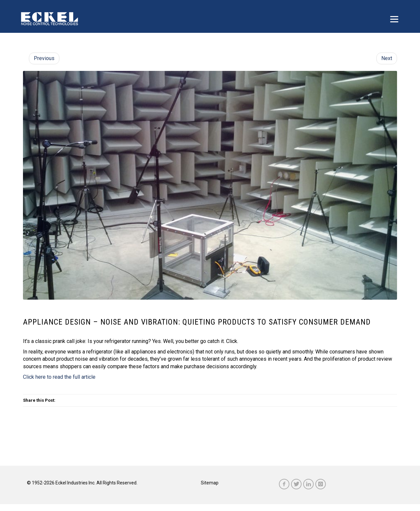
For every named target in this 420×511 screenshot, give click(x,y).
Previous (44, 58)
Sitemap (210, 483)
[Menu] (394, 19)
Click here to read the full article (59, 377)
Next (387, 58)
